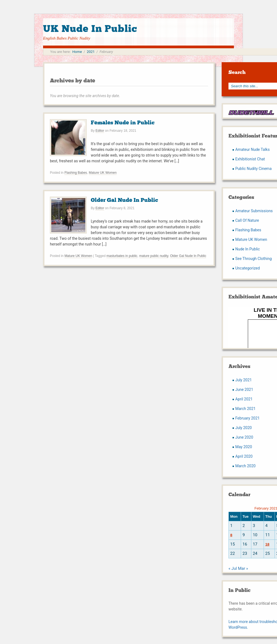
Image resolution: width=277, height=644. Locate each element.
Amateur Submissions (254, 211)
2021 (91, 52)
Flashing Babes (76, 173)
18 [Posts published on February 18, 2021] (267, 544)
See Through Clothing (254, 259)
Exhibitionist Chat (250, 159)
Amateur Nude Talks (252, 149)
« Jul (233, 568)
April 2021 (244, 399)
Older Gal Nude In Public (124, 200)
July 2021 (243, 380)
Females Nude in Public (123, 122)
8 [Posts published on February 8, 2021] (231, 535)
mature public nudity (154, 256)
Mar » (243, 568)
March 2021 (245, 409)
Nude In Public (248, 249)
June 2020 (244, 437)
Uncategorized (248, 268)
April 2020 (244, 456)
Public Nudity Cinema (253, 169)
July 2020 (243, 428)
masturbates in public (122, 256)
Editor (100, 131)
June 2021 (244, 390)
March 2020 (245, 466)
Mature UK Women (103, 173)
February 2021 (247, 418)
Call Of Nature (247, 220)
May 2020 (244, 447)
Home (77, 52)
